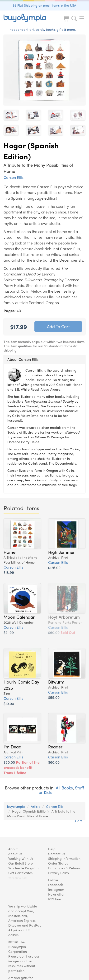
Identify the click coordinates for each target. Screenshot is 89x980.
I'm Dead (12, 747)
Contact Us (57, 854)
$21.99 (9, 632)
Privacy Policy (59, 873)
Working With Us (21, 858)
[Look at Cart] (66, 22)
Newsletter (56, 894)
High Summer (61, 552)
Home (9, 552)
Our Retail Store (21, 863)
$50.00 (22, 767)
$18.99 (9, 572)
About (13, 849)
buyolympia (16, 806)
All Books (64, 788)
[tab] (44, 359)
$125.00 (54, 568)
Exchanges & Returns (64, 868)
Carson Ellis (14, 177)
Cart (78, 821)
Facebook (56, 885)
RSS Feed (55, 899)
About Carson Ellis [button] (23, 359)
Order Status (58, 863)
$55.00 (54, 697)
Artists (35, 806)
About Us (15, 854)
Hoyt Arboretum (64, 617)
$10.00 (9, 703)
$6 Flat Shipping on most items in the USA (44, 5)
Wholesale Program (23, 868)
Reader (55, 747)
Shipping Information (64, 858)
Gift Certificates (20, 873)
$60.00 (62, 632)
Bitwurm (56, 682)
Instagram (56, 889)
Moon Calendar (19, 617)
